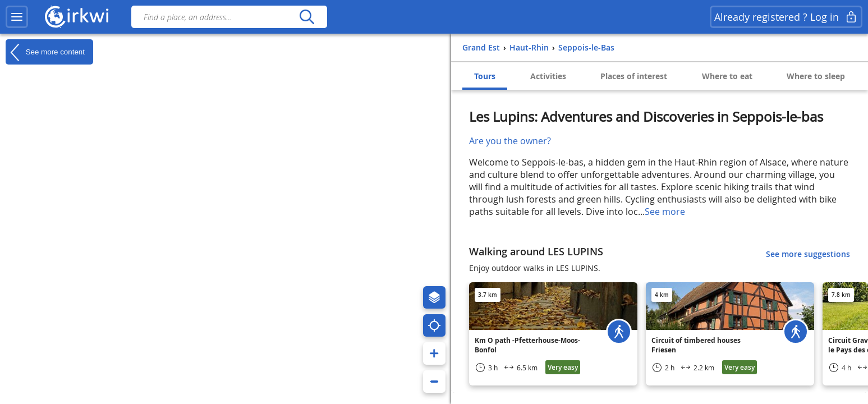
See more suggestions (808, 254)
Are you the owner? (510, 141)
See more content (45, 52)
